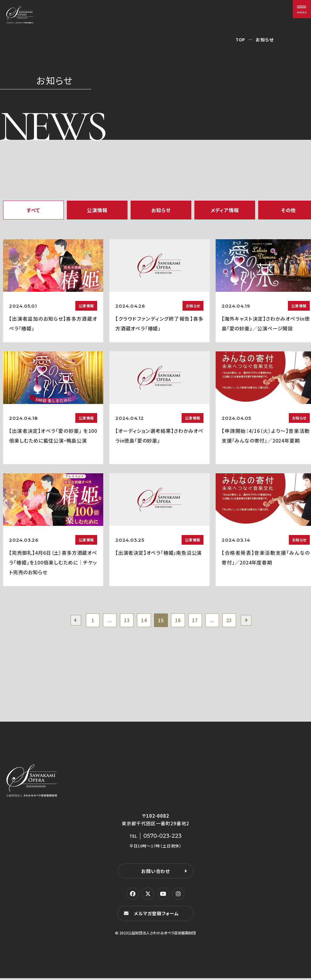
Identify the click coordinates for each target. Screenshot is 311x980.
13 (124, 621)
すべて (33, 210)
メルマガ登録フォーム (157, 915)
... (106, 621)
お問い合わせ (155, 873)
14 (142, 621)
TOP (240, 40)
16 (179, 621)
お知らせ (161, 210)
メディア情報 (225, 210)
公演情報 (97, 210)
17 (198, 621)
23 (235, 621)
